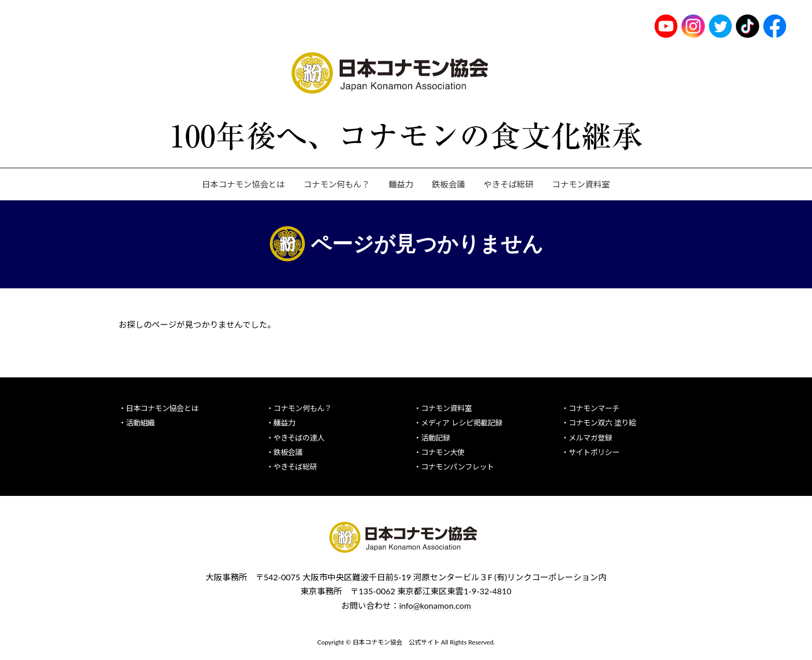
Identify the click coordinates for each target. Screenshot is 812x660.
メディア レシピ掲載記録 (462, 423)
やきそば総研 (295, 467)
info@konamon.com (435, 605)
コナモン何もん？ (302, 408)
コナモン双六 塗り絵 (602, 423)
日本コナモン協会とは (162, 408)
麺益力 (284, 423)
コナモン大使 (443, 452)
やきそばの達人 (299, 437)
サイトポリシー (594, 452)
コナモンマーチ (594, 408)
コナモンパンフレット (458, 467)
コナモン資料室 (446, 408)
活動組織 (140, 423)
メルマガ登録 (590, 437)
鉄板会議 (288, 452)
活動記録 (436, 437)
